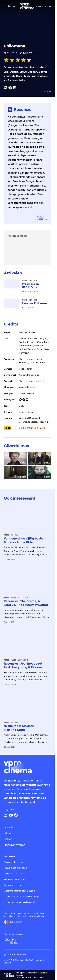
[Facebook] (16, 815)
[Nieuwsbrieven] (42, 6)
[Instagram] (6, 815)
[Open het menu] (9, 6)
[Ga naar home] (27, 6)
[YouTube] (11, 815)
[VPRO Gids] (11, 941)
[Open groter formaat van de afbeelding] (15, 458)
